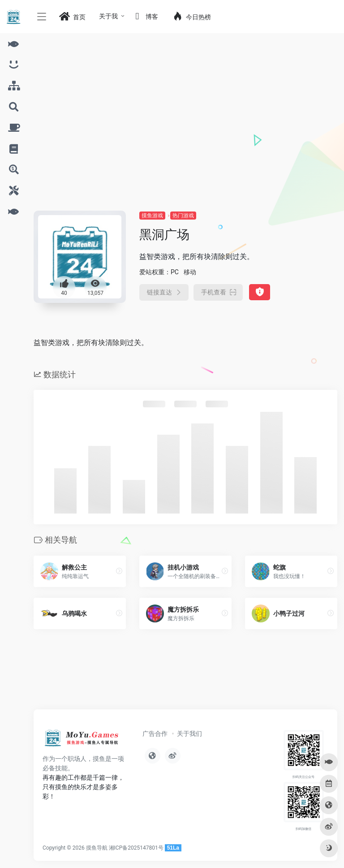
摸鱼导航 (97, 848)
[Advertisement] (185, 143)
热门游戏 (183, 216)
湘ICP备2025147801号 (136, 848)
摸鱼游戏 (152, 216)
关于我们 (189, 734)
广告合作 (155, 734)
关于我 (108, 16)
